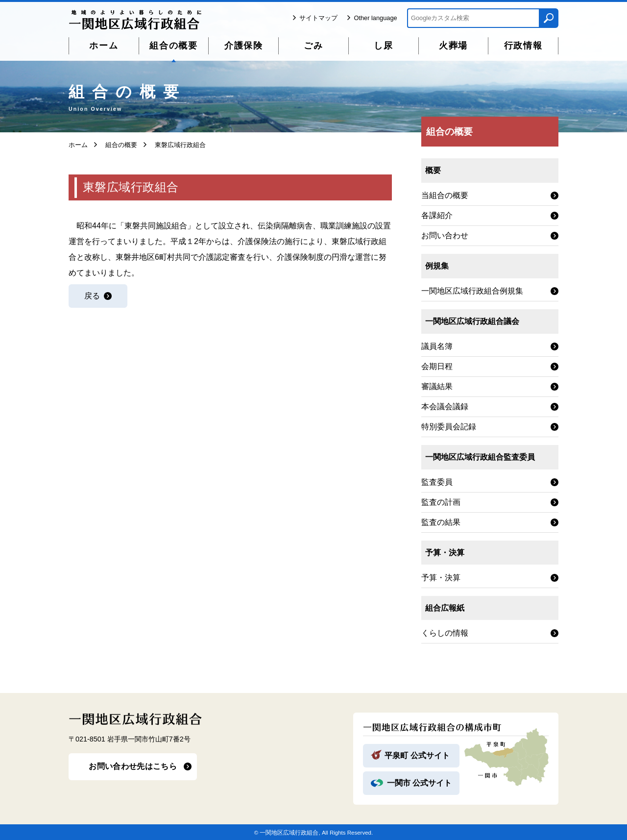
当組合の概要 (445, 195)
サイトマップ (318, 18)
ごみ (313, 46)
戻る (92, 296)
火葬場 (453, 46)
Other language (375, 18)
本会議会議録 (445, 407)
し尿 (384, 46)
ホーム (104, 46)
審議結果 (437, 386)
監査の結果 (441, 522)
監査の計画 (441, 502)
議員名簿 (437, 346)
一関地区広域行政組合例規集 (472, 291)
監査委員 (437, 482)
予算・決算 (441, 578)
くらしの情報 (445, 633)
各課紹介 (437, 215)
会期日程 (437, 366)
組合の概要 (174, 46)
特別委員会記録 (449, 427)
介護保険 (244, 46)
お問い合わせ (445, 235)
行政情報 (523, 46)
